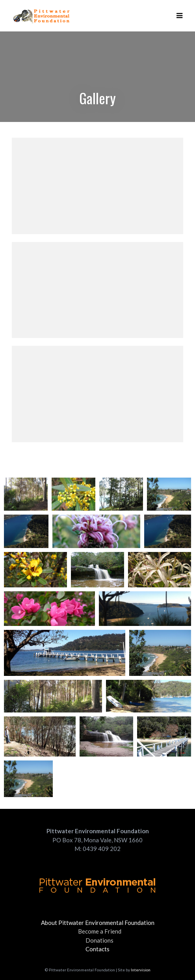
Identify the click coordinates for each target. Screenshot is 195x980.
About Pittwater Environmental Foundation (98, 923)
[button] (179, 16)
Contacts (97, 949)
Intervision (141, 970)
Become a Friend (100, 931)
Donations (99, 940)
